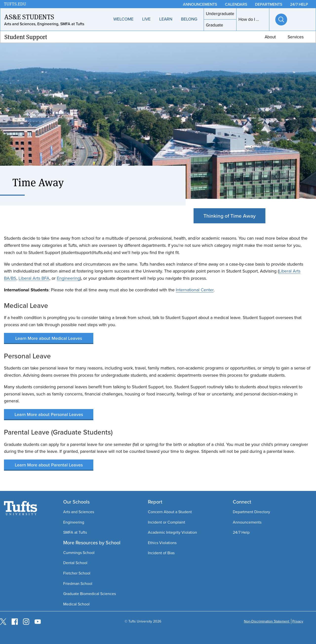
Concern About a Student (170, 512)
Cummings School (79, 553)
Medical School (76, 604)
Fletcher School (77, 573)
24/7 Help (241, 532)
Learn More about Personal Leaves (49, 414)
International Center (195, 290)
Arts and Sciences (79, 512)
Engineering (68, 278)
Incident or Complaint (167, 522)
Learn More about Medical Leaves (49, 338)
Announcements (247, 522)
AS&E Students (29, 17)
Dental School (75, 563)
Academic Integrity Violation (172, 532)
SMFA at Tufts (75, 532)
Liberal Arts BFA (34, 278)
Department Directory (251, 512)
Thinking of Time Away (229, 216)
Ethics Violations (162, 543)
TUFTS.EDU (15, 4)
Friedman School (78, 584)
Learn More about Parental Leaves (49, 465)
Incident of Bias (161, 553)
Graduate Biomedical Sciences (89, 594)
